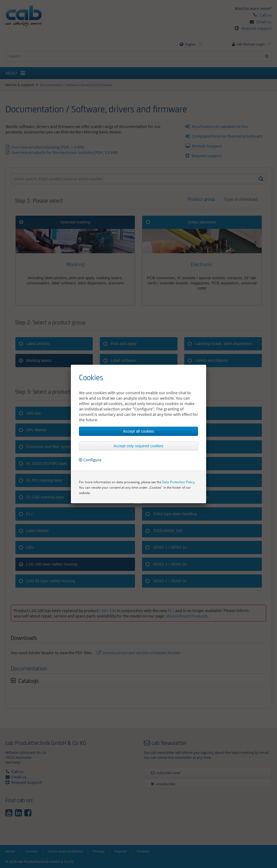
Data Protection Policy (178, 482)
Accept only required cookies (138, 446)
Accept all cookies (138, 431)
